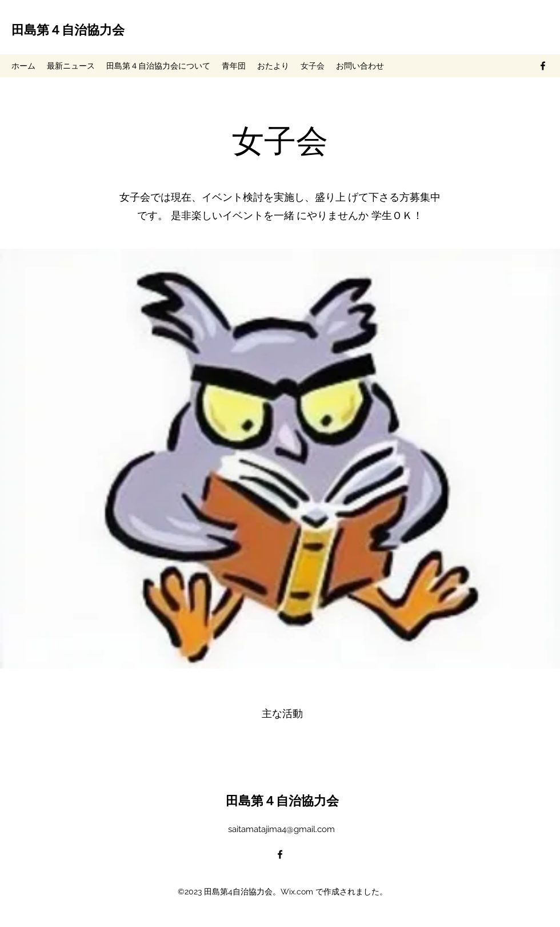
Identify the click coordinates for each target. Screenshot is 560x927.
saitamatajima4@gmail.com (281, 829)
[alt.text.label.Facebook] (543, 66)
